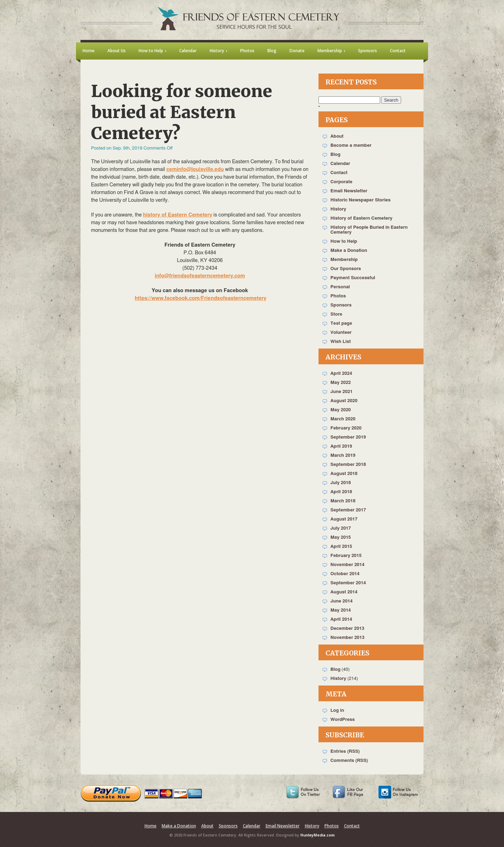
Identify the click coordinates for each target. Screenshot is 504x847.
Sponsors (341, 305)
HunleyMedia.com (317, 835)
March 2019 (343, 456)
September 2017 (348, 510)
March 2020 (343, 419)
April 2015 (341, 547)
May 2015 (341, 538)
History (338, 209)
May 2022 (341, 383)
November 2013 (347, 638)
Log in (337, 711)
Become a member (351, 146)
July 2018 (341, 483)
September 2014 (348, 583)
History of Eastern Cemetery (361, 218)
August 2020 (344, 401)
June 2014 (341, 601)
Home (150, 826)
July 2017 (341, 528)
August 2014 (344, 592)
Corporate (341, 182)
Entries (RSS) (345, 752)
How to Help (344, 242)
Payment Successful (353, 278)
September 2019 (348, 437)
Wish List (341, 342)
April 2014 (341, 619)
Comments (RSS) (349, 761)
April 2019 (341, 446)
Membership (344, 260)
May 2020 (341, 410)
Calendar (340, 164)
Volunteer (341, 333)
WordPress (343, 720)
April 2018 (341, 492)
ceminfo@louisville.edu (195, 169)
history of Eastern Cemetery (178, 215)
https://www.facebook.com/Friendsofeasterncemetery (201, 298)
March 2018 (343, 501)
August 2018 (344, 474)
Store (336, 314)
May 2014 (341, 610)
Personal (340, 287)
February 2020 (346, 428)
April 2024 (341, 374)
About (337, 136)
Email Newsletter (349, 191)
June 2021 (341, 392)
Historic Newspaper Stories (360, 200)
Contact (339, 173)
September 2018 (348, 465)
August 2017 (344, 519)
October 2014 (345, 574)
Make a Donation (349, 251)
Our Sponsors (346, 269)
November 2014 (347, 565)
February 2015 (346, 556)
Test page (341, 323)
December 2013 (347, 629)
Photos (338, 296)
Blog (335, 155)
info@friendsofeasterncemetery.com (200, 276)
